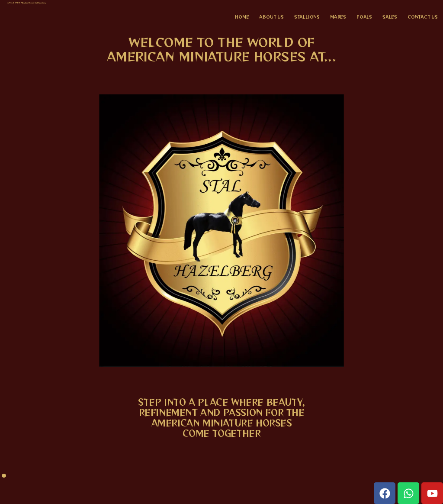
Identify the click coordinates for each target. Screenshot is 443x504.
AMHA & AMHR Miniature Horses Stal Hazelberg (27, 3)
